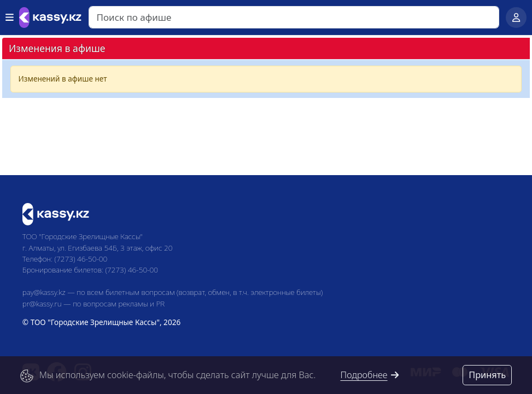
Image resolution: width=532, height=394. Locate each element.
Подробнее (370, 375)
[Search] (294, 17)
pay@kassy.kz (44, 292)
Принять (487, 375)
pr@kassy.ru (42, 303)
